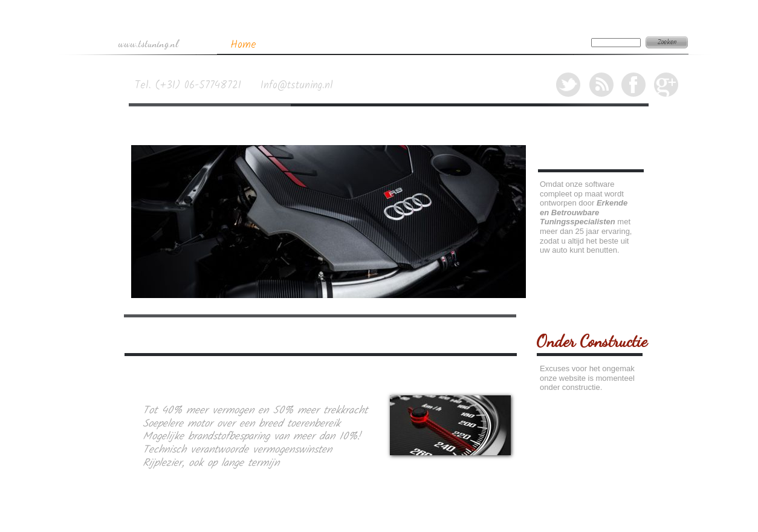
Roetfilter (417, 44)
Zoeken (667, 42)
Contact (553, 44)
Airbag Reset (481, 44)
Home (243, 45)
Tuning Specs (306, 44)
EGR (366, 45)
